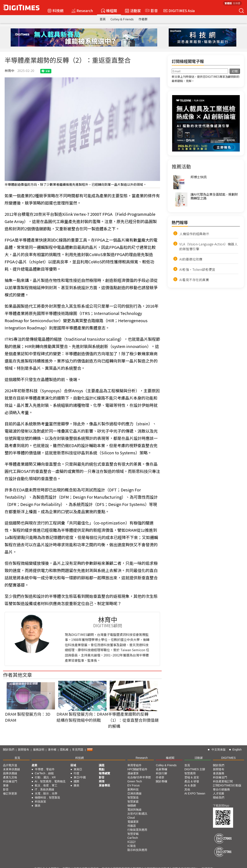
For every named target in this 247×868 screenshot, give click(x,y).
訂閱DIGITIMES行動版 (227, 785)
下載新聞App (221, 806)
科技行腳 (161, 773)
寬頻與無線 (134, 810)
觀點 (102, 769)
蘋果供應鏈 (10, 773)
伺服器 (132, 826)
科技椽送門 (10, 781)
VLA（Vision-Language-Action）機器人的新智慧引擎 (208, 246)
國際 (76, 781)
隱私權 (64, 750)
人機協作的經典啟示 (194, 234)
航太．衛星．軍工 (46, 785)
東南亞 (78, 769)
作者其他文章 (18, 675)
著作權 (52, 750)
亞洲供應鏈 (134, 793)
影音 (151, 10)
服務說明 (39, 750)
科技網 (55, 10)
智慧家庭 (133, 802)
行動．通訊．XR (45, 777)
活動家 (133, 10)
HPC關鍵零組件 (137, 769)
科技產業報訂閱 (223, 781)
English (237, 750)
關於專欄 (161, 781)
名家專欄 (161, 769)
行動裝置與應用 (137, 830)
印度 (76, 773)
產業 (34, 765)
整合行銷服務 (221, 789)
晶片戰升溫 (10, 765)
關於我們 (9, 750)
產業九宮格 (10, 777)
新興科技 (133, 789)
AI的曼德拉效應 (191, 259)
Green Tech (135, 781)
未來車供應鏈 (11, 769)
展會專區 (104, 785)
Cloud (131, 818)
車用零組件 (134, 765)
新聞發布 (24, 750)
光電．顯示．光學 (46, 793)
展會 (6, 785)
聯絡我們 (219, 797)
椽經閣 (109, 10)
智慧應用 (190, 773)
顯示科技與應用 (137, 850)
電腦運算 (133, 822)
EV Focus (134, 785)
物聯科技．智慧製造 (48, 797)
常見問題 (78, 750)
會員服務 (219, 773)
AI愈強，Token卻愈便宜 (197, 269)
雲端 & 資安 (192, 777)
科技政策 (40, 802)
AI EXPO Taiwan (195, 793)
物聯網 (132, 806)
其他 (187, 789)
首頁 (103, 19)
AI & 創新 (190, 785)
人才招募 (219, 793)
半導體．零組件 (45, 769)
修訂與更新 (10, 793)
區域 (73, 765)
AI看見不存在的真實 (194, 280)
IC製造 (132, 846)
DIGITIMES (228, 758)
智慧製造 (133, 797)
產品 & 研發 (192, 781)
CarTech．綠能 (44, 773)
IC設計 (132, 842)
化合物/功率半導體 (139, 777)
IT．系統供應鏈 (44, 789)
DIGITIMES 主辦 (195, 769)
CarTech (133, 838)
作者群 (143, 19)
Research (82, 10)
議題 (102, 765)
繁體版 (228, 3)
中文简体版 (219, 750)
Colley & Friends (122, 19)
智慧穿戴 (133, 834)
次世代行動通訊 (137, 814)
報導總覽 (104, 773)
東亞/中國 (80, 777)
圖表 (38, 806)
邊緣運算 (133, 773)
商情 (102, 781)
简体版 (237, 3)
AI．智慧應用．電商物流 (50, 781)
